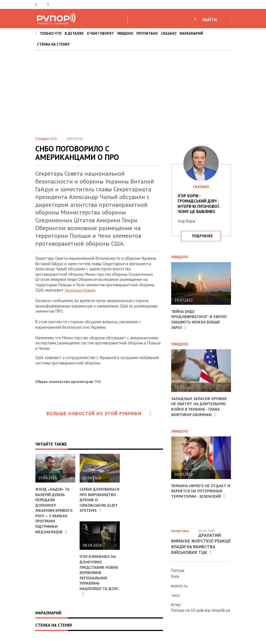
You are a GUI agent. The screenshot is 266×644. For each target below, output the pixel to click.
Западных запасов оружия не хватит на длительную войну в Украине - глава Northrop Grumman (200, 406)
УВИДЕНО (125, 34)
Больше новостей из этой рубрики (99, 413)
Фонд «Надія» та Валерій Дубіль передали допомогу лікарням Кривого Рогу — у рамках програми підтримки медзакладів (54, 510)
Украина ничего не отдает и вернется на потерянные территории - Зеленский (199, 491)
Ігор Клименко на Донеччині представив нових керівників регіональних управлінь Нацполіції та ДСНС (100, 580)
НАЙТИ (210, 20)
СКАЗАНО (169, 34)
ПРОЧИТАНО (147, 34)
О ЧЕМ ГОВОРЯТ (100, 34)
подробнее (202, 236)
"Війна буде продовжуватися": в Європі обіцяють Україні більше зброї (200, 319)
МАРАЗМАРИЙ (191, 34)
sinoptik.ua (221, 610)
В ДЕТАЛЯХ (74, 34)
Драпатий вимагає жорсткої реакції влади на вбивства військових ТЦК (201, 544)
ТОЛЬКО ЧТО (51, 34)
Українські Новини (81, 290)
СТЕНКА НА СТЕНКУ (53, 44)
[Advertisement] (133, 91)
